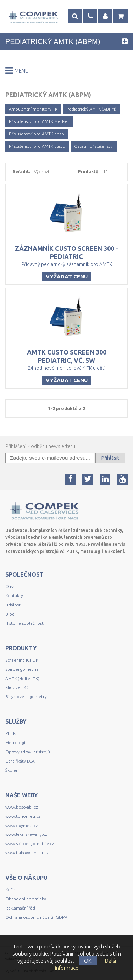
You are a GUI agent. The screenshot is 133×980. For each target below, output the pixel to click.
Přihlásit (110, 458)
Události (13, 605)
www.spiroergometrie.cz (30, 843)
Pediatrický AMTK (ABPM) (91, 109)
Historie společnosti (25, 623)
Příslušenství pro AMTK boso (37, 134)
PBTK (10, 733)
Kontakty (14, 596)
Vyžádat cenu (67, 276)
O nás (11, 586)
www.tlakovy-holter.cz (27, 853)
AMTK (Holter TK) (22, 678)
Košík (10, 890)
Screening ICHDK (22, 660)
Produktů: (89, 172)
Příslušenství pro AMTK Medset (39, 121)
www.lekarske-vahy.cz (26, 834)
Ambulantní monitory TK (33, 109)
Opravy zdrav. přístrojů (28, 752)
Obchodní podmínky (26, 899)
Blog (10, 614)
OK (88, 961)
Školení (12, 770)
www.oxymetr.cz (21, 825)
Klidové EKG (18, 687)
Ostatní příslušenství (94, 146)
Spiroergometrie (22, 669)
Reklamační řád (20, 908)
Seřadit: (21, 172)
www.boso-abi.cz (21, 807)
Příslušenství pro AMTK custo (37, 146)
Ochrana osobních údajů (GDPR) (37, 917)
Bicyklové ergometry (26, 696)
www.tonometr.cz (23, 816)
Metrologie (16, 743)
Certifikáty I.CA (20, 761)
